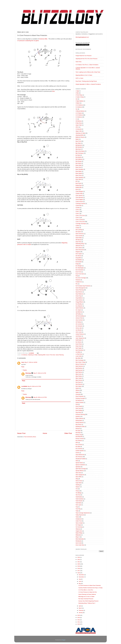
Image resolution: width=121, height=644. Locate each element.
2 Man (77, 93)
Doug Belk (78, 258)
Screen (77, 453)
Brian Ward (78, 179)
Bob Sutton (78, 163)
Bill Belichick (79, 145)
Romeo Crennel (80, 438)
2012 (79, 620)
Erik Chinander (79, 270)
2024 (79, 557)
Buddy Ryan (79, 185)
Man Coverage (79, 360)
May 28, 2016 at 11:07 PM (40, 397)
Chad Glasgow (79, 191)
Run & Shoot (79, 445)
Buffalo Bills (79, 187)
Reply (23, 367)
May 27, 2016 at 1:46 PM (31, 362)
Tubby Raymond (80, 515)
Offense (78, 390)
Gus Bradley (79, 304)
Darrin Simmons (80, 234)
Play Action (78, 412)
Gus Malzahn (79, 306)
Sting (77, 479)
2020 (79, 564)
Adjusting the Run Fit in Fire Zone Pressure (87, 59)
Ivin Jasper (78, 310)
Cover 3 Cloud (79, 220)
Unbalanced (79, 519)
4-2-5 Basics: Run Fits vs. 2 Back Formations (87, 65)
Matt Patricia (79, 372)
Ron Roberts (79, 441)
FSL (77, 284)
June (80, 581)
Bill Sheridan (79, 147)
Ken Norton (78, 342)
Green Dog (78, 296)
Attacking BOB (42, 355)
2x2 (77, 99)
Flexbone (78, 280)
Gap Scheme (79, 292)
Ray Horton (78, 424)
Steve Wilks (79, 477)
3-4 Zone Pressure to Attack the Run (88, 592)
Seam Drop (78, 62)
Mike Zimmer (79, 380)
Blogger (64, 640)
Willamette (78, 535)
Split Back (78, 467)
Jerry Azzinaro (79, 320)
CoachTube (79, 206)
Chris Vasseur (79, 195)
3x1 (77, 109)
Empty (77, 264)
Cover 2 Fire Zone (80, 215)
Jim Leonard (79, 324)
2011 (79, 622)
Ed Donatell (79, 262)
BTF (77, 181)
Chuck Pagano (79, 199)
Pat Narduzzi (79, 400)
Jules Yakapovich (80, 338)
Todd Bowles (79, 497)
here (53, 91)
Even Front (78, 272)
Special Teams (79, 463)
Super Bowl (79, 483)
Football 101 (79, 282)
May (80, 584)
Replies (25, 370)
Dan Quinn (78, 232)
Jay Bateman (79, 312)
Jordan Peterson (80, 334)
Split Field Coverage (81, 469)
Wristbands (78, 541)
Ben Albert (78, 143)
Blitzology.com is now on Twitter (86, 597)
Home (45, 433)
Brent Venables (79, 169)
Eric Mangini (79, 266)
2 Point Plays (79, 95)
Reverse (78, 429)
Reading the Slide (80, 426)
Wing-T (77, 537)
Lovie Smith (79, 356)
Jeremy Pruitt (79, 318)
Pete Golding (79, 410)
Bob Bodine (79, 157)
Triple (77, 511)
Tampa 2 (78, 487)
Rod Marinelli (79, 436)
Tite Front (78, 495)
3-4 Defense (24, 355)
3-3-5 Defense (79, 105)
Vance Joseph (79, 523)
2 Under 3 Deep (80, 97)
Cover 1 (78, 211)
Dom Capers (79, 254)
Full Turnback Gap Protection (83, 286)
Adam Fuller (79, 125)
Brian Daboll (79, 173)
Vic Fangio (78, 525)
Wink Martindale (80, 539)
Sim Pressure (79, 457)
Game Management (81, 288)
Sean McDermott (80, 455)
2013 (79, 618)
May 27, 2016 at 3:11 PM (40, 373)
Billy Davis (78, 149)
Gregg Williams (79, 302)
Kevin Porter (79, 344)
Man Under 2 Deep (80, 362)
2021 (79, 562)
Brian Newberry (80, 177)
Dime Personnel (80, 250)
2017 (79, 571)
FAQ (77, 276)
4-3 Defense (79, 117)
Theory (77, 491)
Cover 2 (78, 213)
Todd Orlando (79, 501)
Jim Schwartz (79, 326)
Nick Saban (79, 386)
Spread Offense (80, 471)
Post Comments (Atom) (30, 437)
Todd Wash (78, 503)
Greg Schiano (79, 300)
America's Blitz (43, 39)
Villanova (78, 529)
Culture (77, 226)
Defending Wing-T (80, 244)
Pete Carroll (79, 408)
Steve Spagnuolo (80, 475)
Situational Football (80, 459)
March (80, 608)
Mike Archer (79, 374)
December (82, 575)
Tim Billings (79, 493)
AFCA (77, 127)
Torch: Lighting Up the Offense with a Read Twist (88, 72)
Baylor (77, 139)
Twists (77, 517)
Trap (77, 507)
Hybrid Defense (80, 308)
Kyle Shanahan (79, 350)
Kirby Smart (79, 346)
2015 (79, 615)
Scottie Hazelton (80, 451)
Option (77, 392)
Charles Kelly (79, 193)
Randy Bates (79, 420)
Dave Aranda (79, 236)
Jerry (23, 362)
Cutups (77, 228)
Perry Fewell (79, 406)
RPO (77, 443)
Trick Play (78, 509)
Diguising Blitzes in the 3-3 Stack (84, 75)
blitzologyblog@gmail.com (82, 37)
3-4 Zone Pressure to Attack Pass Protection (90, 585)
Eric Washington (80, 268)
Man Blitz (78, 358)
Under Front (79, 521)
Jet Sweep (78, 322)
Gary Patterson (79, 294)
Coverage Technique (81, 224)
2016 (79, 573)
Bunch (77, 189)
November (82, 577)
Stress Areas (79, 481)
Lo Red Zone (79, 354)
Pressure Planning (80, 414)
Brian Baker (79, 171)
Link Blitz (78, 352)
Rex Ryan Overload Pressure (86, 599)
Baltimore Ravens (80, 137)
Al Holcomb (79, 129)
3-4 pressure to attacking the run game (28, 41)
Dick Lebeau (79, 248)
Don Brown (78, 256)
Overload (78, 394)
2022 (79, 560)
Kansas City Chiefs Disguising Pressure (88, 601)
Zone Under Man (80, 545)
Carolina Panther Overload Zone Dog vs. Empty (90, 588)
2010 (79, 624)
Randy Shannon (80, 422)
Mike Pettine (79, 376)
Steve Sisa (78, 473)
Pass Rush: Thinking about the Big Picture (86, 81)
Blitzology (28, 373)
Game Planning (60, 355)
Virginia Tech (79, 531)
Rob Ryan (78, 433)
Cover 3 (78, 218)
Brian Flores (79, 175)
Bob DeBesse (79, 159)
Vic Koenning (79, 527)
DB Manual (78, 240)
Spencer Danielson (80, 465)
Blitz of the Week (80, 151)
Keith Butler (79, 340)
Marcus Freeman (80, 364)
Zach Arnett (79, 543)
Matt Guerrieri (79, 370)
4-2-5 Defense (79, 115)
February (81, 610)
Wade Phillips (79, 533)
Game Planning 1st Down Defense (87, 594)
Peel (77, 404)
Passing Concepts (80, 398)
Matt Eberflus (79, 368)
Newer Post (21, 433)
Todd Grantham (80, 499)
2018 (79, 568)
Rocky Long (79, 435)
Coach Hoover (79, 201)
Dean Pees (78, 242)
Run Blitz (78, 447)
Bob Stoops (79, 161)
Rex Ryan (78, 431)
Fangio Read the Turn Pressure (84, 56)
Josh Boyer (78, 336)
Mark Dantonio (79, 366)
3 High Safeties (79, 101)
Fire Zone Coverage (81, 278)
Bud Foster (78, 183)
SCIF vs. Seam (79, 78)
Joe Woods (78, 330)
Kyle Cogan (79, 348)
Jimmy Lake (79, 328)
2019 (79, 566)
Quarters (78, 416)
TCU (77, 489)
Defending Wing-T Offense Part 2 (87, 603)
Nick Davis (78, 382)
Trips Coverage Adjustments (83, 513)
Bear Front (78, 141)
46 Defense (79, 121)
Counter (78, 208)
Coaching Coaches (80, 203)
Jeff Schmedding (80, 316)
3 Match (78, 103)
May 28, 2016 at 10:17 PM (34, 386)
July (80, 579)
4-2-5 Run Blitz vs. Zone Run (86, 590)
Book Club (78, 167)
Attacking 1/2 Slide (33, 355)
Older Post (68, 433)
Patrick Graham (80, 402)
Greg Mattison (79, 298)
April (80, 606)
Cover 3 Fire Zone (51, 355)
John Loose (79, 332)
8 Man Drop (79, 123)
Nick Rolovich (79, 384)
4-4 (76, 119)
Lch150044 (24, 386)
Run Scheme (79, 449)
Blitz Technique (79, 153)
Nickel (77, 388)
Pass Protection (80, 396)
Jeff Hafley (78, 314)
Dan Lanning (79, 230)
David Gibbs (79, 238)
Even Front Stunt (80, 274)
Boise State (79, 165)
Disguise (78, 252)
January (81, 613)
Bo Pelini (78, 155)
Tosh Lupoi (78, 505)
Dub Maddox (79, 260)
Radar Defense (79, 418)
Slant (77, 461)
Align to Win (79, 131)
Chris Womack (79, 197)
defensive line (79, 246)
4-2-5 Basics (79, 113)
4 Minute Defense (80, 111)
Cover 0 (78, 210)
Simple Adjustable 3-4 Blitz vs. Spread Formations (88, 84)
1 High (77, 91)
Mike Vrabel (79, 378)
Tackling (78, 485)
